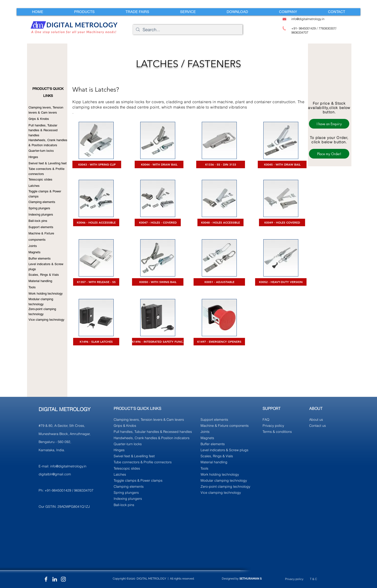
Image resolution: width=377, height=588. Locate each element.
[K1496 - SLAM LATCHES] (96, 342)
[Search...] (188, 30)
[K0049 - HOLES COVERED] (282, 222)
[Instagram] (63, 579)
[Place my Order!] (329, 154)
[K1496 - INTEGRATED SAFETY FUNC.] (158, 342)
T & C (314, 579)
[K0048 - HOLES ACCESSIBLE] (220, 222)
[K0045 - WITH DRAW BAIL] (282, 164)
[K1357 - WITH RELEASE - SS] (96, 282)
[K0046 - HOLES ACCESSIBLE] (96, 222)
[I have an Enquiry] (329, 124)
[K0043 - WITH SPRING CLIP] (97, 164)
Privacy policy (294, 579)
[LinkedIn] (55, 579)
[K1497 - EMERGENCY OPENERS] (219, 342)
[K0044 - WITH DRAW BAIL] (159, 164)
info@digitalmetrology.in (68, 466)
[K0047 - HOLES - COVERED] (158, 222)
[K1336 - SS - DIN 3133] (221, 164)
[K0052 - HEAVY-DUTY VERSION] (281, 282)
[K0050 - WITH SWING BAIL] (158, 282)
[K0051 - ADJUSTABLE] (219, 282)
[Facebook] (46, 579)
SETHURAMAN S (251, 579)
